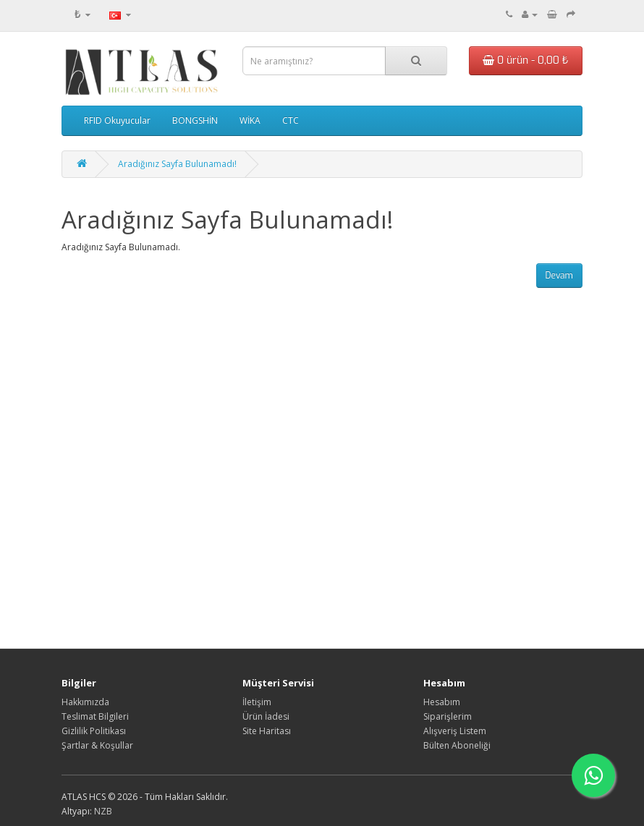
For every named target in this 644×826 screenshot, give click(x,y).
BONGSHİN (195, 120)
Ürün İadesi (266, 716)
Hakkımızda (85, 702)
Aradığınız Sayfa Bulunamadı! (177, 164)
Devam (559, 276)
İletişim (257, 702)
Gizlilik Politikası (94, 731)
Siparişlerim (448, 716)
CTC (291, 120)
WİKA (250, 120)
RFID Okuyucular (117, 120)
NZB (103, 811)
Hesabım (442, 702)
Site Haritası (267, 731)
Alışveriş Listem (455, 731)
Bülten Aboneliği (457, 745)
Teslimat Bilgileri (95, 716)
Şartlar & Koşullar (97, 745)
